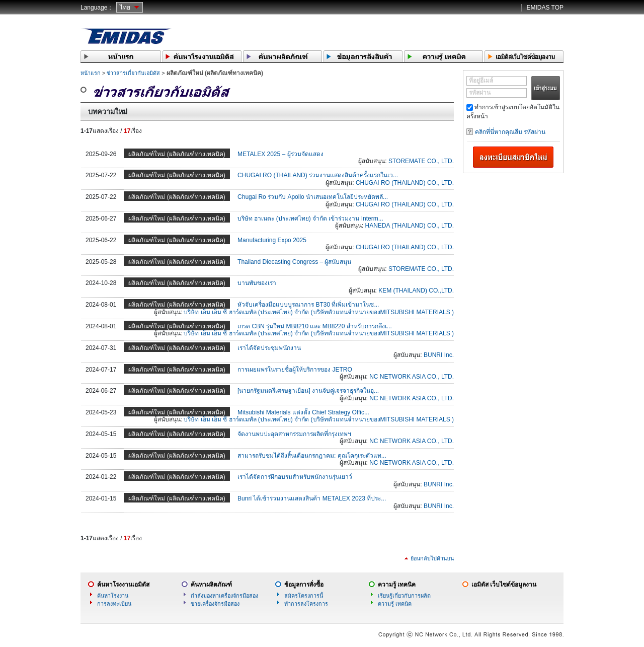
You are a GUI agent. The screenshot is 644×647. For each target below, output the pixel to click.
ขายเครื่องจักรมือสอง (215, 604)
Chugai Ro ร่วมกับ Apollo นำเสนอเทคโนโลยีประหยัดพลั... (313, 197)
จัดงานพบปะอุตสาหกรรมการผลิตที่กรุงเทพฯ (294, 434)
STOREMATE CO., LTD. (421, 161)
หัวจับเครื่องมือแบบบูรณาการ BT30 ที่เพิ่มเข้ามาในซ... (308, 305)
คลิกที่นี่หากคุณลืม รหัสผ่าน (510, 132)
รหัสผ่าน (480, 93)
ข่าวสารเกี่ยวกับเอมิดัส (133, 73)
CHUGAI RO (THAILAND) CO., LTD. (405, 183)
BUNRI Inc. (439, 355)
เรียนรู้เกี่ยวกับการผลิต (404, 596)
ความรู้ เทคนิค (397, 585)
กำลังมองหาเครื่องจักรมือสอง (224, 596)
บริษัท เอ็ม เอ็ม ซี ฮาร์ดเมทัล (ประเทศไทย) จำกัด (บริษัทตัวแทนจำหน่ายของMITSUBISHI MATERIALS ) (319, 312)
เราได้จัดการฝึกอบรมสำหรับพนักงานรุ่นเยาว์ (295, 477)
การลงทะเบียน (114, 604)
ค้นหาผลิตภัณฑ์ (211, 585)
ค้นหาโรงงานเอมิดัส (123, 585)
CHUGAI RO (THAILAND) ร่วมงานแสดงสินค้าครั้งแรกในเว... (318, 175)
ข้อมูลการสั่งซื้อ (304, 585)
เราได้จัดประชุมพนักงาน (269, 348)
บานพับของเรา (257, 283)
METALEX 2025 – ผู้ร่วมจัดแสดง (280, 154)
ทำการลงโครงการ (306, 604)
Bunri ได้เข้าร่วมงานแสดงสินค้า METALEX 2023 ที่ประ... (312, 498)
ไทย (125, 8)
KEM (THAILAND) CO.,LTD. (416, 291)
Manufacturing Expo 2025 (272, 240)
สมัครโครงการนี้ (304, 596)
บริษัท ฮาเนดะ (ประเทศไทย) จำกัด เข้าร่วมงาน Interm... (310, 219)
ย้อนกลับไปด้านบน (432, 558)
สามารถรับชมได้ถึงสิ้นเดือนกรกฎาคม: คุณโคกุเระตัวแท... (312, 456)
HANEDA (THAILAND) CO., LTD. (410, 226)
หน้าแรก (91, 73)
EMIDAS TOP (545, 8)
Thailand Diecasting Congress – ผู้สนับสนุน (294, 262)
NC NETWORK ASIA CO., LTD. (412, 377)
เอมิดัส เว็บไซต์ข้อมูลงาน (504, 585)
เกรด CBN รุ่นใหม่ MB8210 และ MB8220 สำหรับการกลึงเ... (315, 326)
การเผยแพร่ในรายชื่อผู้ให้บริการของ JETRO (295, 370)
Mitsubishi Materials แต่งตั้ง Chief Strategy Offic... (303, 412)
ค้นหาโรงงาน (113, 596)
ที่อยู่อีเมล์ (481, 81)
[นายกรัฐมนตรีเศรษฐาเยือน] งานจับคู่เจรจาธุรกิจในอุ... (308, 391)
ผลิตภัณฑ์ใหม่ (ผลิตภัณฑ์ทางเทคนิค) (177, 154)
